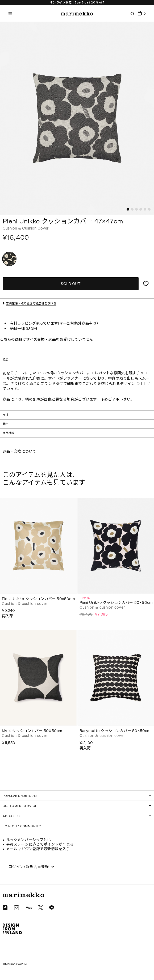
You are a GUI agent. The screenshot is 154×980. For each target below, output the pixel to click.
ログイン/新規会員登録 (29, 867)
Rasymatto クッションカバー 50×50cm (115, 731)
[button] (128, 209)
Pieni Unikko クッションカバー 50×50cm (116, 603)
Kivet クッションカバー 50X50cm (32, 731)
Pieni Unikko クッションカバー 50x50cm (38, 599)
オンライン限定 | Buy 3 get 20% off (77, 3)
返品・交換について (19, 451)
